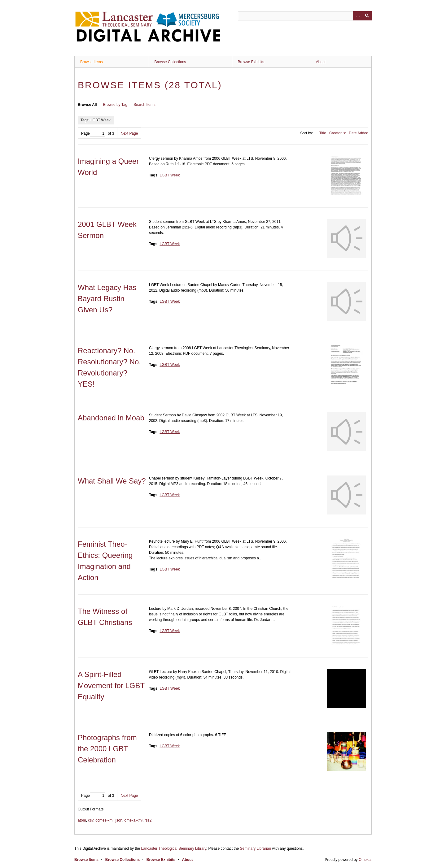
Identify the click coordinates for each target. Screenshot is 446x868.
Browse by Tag (115, 105)
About (321, 62)
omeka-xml (134, 820)
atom (82, 820)
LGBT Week (170, 175)
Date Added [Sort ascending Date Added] (359, 133)
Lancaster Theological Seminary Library (173, 848)
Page (93, 133)
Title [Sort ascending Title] (323, 133)
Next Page (129, 133)
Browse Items (92, 62)
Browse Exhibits (251, 62)
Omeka (365, 860)
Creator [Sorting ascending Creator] (336, 133)
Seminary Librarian (256, 848)
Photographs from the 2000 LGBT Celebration (107, 749)
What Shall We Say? (112, 481)
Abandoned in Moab (111, 418)
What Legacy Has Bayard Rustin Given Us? (107, 299)
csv (91, 820)
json (119, 820)
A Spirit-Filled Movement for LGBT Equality (111, 686)
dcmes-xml (104, 820)
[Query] (305, 16)
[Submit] (367, 16)
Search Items (144, 105)
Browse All (87, 105)
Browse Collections (170, 62)
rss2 (148, 820)
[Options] (358, 16)
